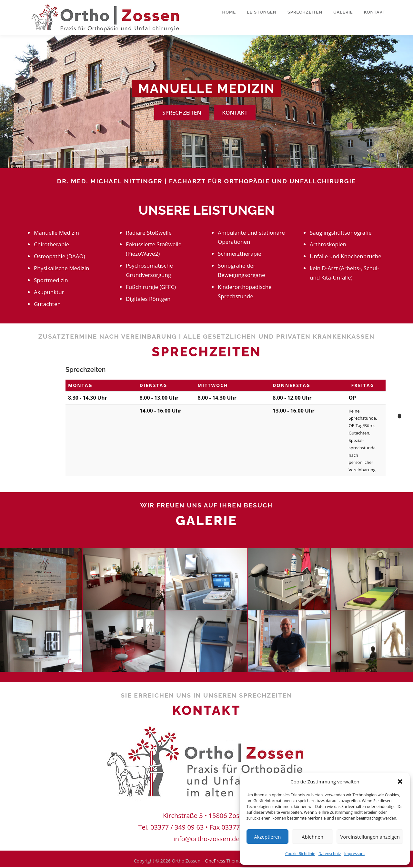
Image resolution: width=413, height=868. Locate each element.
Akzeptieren (267, 837)
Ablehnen (312, 837)
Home (229, 12)
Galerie (343, 12)
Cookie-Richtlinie (300, 854)
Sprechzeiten (305, 12)
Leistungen (262, 12)
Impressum (354, 854)
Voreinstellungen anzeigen (370, 837)
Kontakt (375, 12)
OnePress (215, 862)
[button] (400, 781)
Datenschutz (330, 854)
